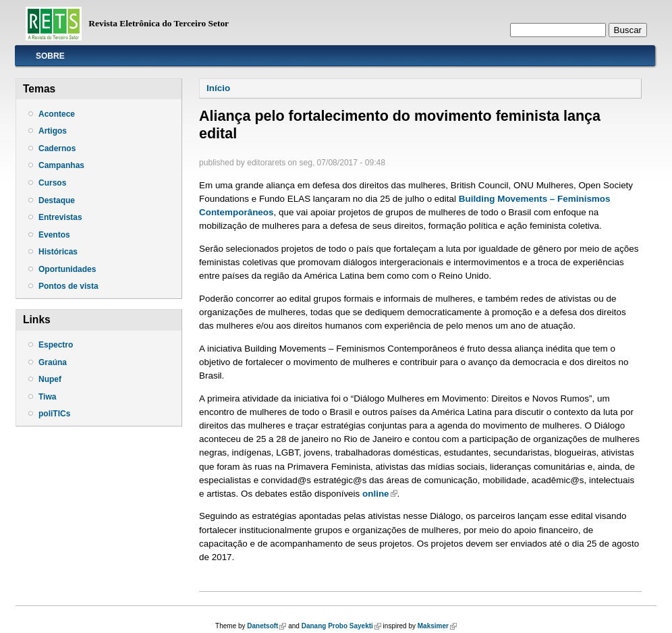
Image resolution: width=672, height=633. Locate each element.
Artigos (53, 131)
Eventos (54, 235)
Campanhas (61, 165)
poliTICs (54, 414)
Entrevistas (60, 217)
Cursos (52, 183)
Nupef (50, 379)
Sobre (50, 56)
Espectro (56, 345)
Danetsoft (267, 626)
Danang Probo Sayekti (341, 626)
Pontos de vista (68, 286)
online (380, 494)
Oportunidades (67, 269)
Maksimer (437, 626)
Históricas (58, 252)
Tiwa (47, 397)
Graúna (53, 362)
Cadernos (57, 148)
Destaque (57, 200)
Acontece (57, 114)
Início (218, 88)
